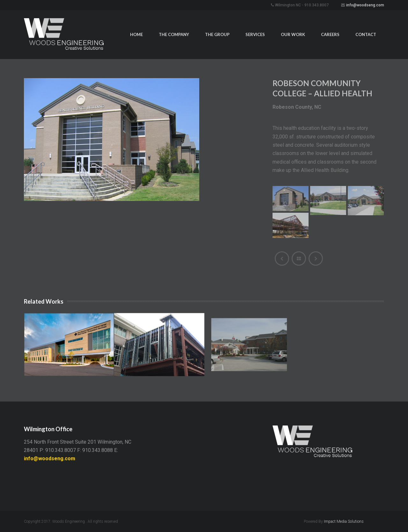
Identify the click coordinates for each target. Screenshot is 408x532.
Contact (366, 34)
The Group (217, 34)
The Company (174, 34)
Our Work (293, 34)
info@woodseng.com (365, 5)
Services (255, 34)
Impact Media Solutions (344, 521)
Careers (330, 34)
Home (136, 34)
